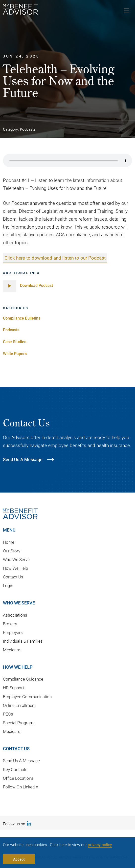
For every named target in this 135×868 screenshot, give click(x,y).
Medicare (12, 650)
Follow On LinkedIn (21, 787)
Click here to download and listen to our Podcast (55, 258)
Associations (15, 615)
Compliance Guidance (23, 679)
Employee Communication (27, 697)
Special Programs (19, 723)
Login (8, 585)
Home (9, 542)
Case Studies (15, 342)
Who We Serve (16, 559)
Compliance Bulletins (22, 318)
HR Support (13, 688)
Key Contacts (15, 769)
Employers (13, 632)
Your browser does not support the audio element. (67, 160)
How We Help (15, 568)
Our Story (12, 551)
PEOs (8, 714)
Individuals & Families (23, 641)
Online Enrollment (19, 705)
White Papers (15, 353)
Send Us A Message (21, 761)
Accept (19, 859)
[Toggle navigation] (126, 11)
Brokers (10, 624)
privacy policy (100, 845)
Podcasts (28, 129)
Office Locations (18, 778)
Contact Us (13, 577)
